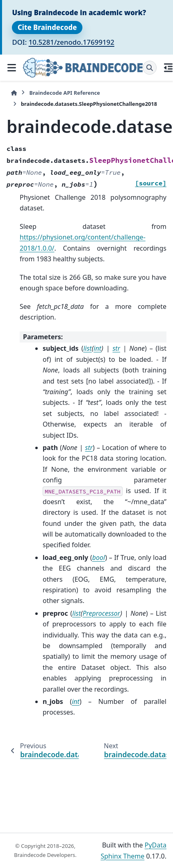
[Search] (150, 68)
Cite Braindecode (47, 27)
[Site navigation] (11, 68)
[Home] (14, 93)
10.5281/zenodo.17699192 (72, 42)
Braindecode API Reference (65, 93)
